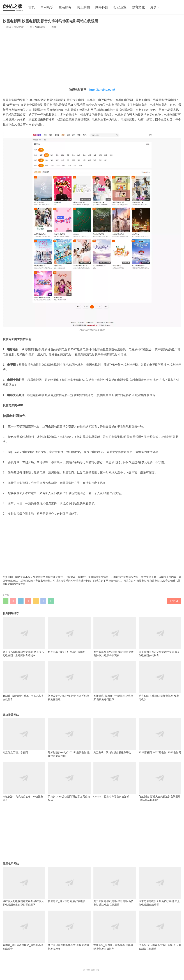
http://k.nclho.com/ (102, 90)
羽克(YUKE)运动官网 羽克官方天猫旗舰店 (69, 782)
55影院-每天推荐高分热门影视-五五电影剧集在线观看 (160, 930)
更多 (153, 7)
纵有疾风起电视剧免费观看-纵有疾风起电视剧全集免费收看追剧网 (24, 637)
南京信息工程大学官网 (24, 736)
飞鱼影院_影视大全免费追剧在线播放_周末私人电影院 (160, 782)
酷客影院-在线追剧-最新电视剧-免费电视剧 (160, 681)
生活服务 (65, 7)
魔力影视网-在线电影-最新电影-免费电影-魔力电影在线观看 (115, 637)
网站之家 (128, 581)
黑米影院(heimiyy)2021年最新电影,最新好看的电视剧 (69, 738)
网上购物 (83, 7)
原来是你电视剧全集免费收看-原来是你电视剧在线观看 (160, 637)
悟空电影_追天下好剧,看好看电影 (69, 635)
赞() (174, 601)
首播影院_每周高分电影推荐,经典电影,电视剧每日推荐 (115, 681)
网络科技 (102, 7)
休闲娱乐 (47, 7)
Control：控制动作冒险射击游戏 (115, 780)
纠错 (54, 27)
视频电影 (40, 27)
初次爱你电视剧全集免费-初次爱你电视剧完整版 (69, 681)
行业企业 (120, 7)
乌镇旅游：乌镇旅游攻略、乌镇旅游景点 (24, 782)
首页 (32, 7)
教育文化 (138, 7)
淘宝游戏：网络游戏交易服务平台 (115, 736)
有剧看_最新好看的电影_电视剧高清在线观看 (24, 681)
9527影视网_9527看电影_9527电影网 (160, 736)
